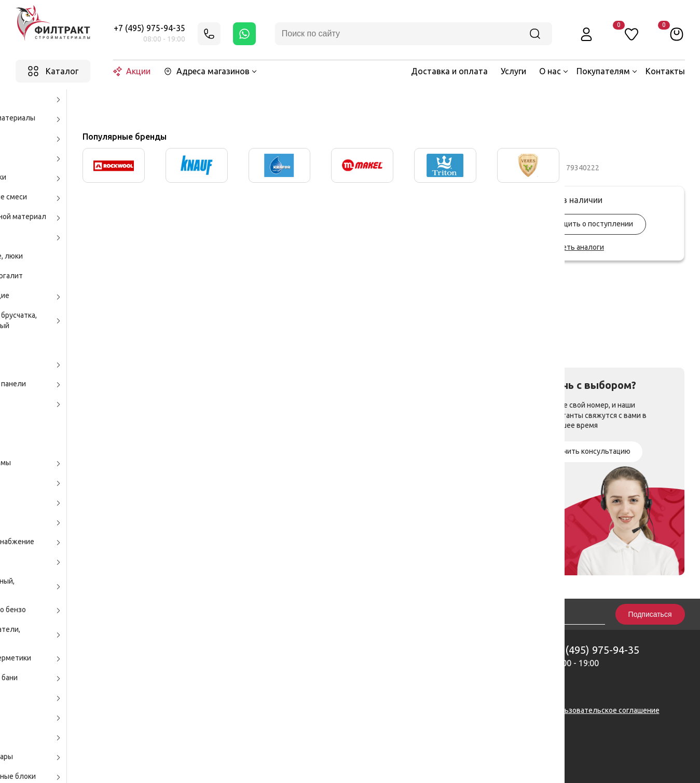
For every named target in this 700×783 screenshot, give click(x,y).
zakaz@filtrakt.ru (347, 697)
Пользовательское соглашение (605, 710)
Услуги (513, 71)
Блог (426, 679)
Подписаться (650, 614)
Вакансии (433, 667)
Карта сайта (270, 710)
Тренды (431, 692)
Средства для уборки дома (260, 102)
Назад (42, 102)
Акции (132, 71)
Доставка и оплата (449, 71)
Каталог (125, 102)
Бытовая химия (176, 102)
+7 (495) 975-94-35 (149, 28)
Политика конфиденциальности (473, 710)
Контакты (665, 71)
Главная (87, 102)
